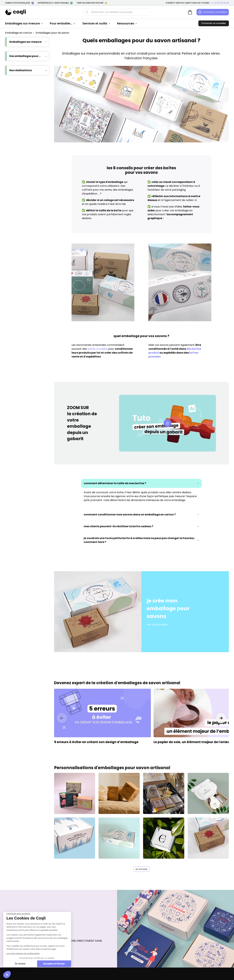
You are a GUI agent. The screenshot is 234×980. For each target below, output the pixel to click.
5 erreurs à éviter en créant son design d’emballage (96, 742)
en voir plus (141, 869)
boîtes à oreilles (98, 349)
